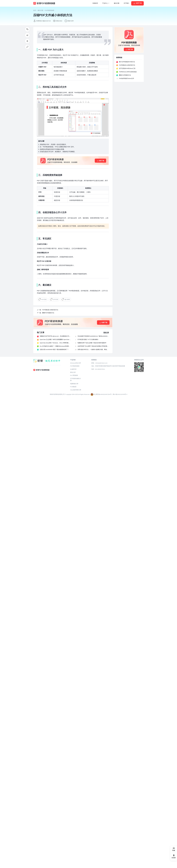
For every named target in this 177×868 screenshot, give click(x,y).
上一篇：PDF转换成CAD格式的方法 (48, 310)
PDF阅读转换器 (50, 10)
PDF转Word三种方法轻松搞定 (128, 72)
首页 (35, 10)
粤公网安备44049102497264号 (102, 394)
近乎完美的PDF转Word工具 (127, 68)
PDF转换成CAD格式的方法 (127, 65)
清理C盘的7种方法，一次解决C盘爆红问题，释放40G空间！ (93, 350)
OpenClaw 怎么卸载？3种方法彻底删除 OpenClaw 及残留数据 (55, 340)
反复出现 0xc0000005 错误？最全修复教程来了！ (54, 350)
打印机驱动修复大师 (76, 380)
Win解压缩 (73, 369)
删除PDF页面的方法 (125, 75)
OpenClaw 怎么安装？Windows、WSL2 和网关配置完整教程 (55, 343)
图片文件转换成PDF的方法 (127, 62)
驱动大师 (73, 372)
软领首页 (95, 3)
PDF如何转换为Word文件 (127, 78)
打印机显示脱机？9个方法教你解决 (88, 340)
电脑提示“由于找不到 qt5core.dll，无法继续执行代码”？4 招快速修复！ (55, 336)
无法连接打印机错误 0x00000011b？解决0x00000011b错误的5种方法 (93, 336)
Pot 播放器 (73, 387)
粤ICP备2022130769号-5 (120, 394)
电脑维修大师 (74, 384)
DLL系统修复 (74, 375)
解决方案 (117, 3)
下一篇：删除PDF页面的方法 (46, 313)
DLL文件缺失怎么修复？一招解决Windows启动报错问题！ (55, 346)
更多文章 (106, 333)
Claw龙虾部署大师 (76, 390)
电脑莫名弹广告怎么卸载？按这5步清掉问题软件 (92, 343)
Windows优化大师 (75, 363)
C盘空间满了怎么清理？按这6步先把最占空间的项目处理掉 (93, 346)
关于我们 (126, 3)
